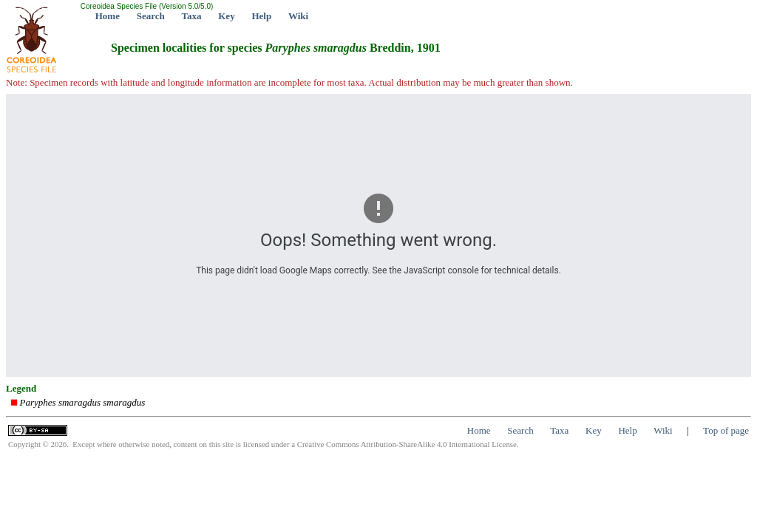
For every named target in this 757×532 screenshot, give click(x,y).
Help (261, 16)
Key (226, 16)
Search (151, 16)
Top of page (726, 430)
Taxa (192, 16)
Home (108, 16)
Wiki (298, 16)
